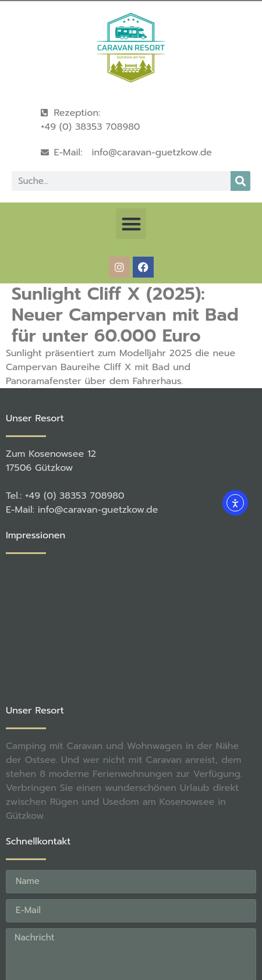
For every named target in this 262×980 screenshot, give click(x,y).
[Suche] (240, 181)
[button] (131, 224)
